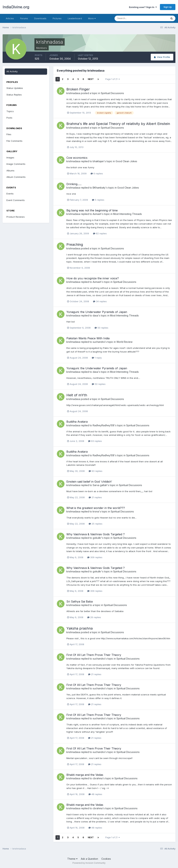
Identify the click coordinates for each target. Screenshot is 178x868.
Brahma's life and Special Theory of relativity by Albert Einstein (118, 124)
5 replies (98, 200)
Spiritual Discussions (112, 93)
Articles (10, 18)
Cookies (106, 859)
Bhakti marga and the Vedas (85, 775)
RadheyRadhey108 (104, 425)
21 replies (95, 497)
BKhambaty (99, 188)
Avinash (97, 214)
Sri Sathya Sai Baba (80, 601)
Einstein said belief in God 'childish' (89, 482)
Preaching (75, 245)
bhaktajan (98, 161)
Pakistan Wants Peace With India (88, 338)
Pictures (57, 18)
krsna (96, 511)
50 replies (101, 328)
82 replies (100, 233)
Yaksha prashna (80, 628)
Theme (72, 859)
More (92, 18)
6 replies (97, 173)
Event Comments (16, 200)
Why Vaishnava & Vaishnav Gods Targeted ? (96, 534)
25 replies (96, 524)
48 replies (95, 794)
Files (9, 134)
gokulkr (97, 538)
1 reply (97, 358)
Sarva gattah (100, 485)
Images (10, 158)
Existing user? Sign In (143, 7)
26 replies (94, 617)
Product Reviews (16, 217)
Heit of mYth (77, 395)
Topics (10, 111)
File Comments (14, 141)
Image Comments (16, 164)
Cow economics (77, 158)
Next (91, 79)
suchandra (99, 342)
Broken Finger (78, 89)
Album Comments (16, 177)
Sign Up (168, 7)
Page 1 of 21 (113, 79)
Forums (24, 18)
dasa (95, 315)
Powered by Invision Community (89, 863)
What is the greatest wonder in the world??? (96, 508)
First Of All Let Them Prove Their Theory (94, 655)
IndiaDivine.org (16, 7)
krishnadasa (73, 93)
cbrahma (98, 778)
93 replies (95, 441)
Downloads (40, 18)
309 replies (95, 557)
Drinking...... (74, 184)
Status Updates (15, 88)
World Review (124, 342)
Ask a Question (89, 859)
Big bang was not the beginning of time (92, 210)
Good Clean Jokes (126, 161)
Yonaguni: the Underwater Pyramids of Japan (97, 312)
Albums (10, 171)
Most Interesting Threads (128, 214)
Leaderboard (75, 18)
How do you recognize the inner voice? (93, 278)
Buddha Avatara (77, 422)
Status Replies (14, 95)
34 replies (100, 301)
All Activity (12, 71)
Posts (9, 118)
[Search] (130, 18)
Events (10, 194)
